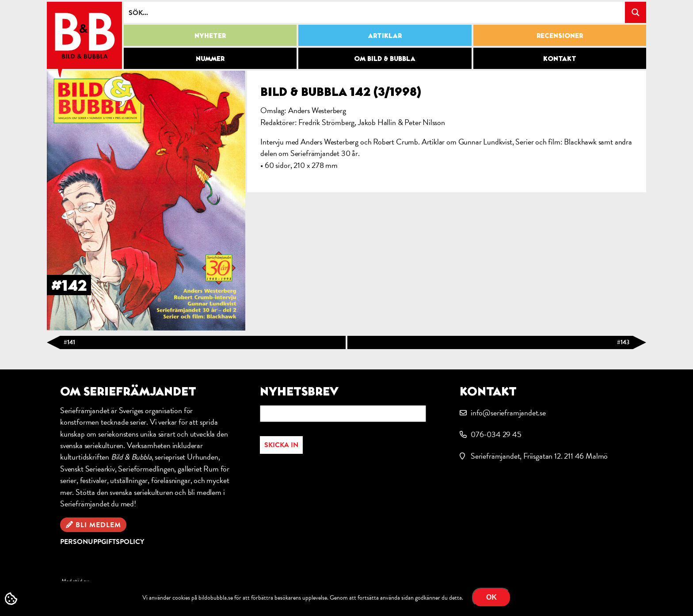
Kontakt (560, 58)
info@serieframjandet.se (508, 413)
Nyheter (210, 35)
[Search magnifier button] (636, 12)
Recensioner (560, 35)
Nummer (210, 58)
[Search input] (375, 12)
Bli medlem (98, 525)
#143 (623, 342)
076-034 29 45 (496, 434)
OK (491, 597)
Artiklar (385, 35)
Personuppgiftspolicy (102, 542)
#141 (69, 342)
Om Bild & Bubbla (385, 58)
